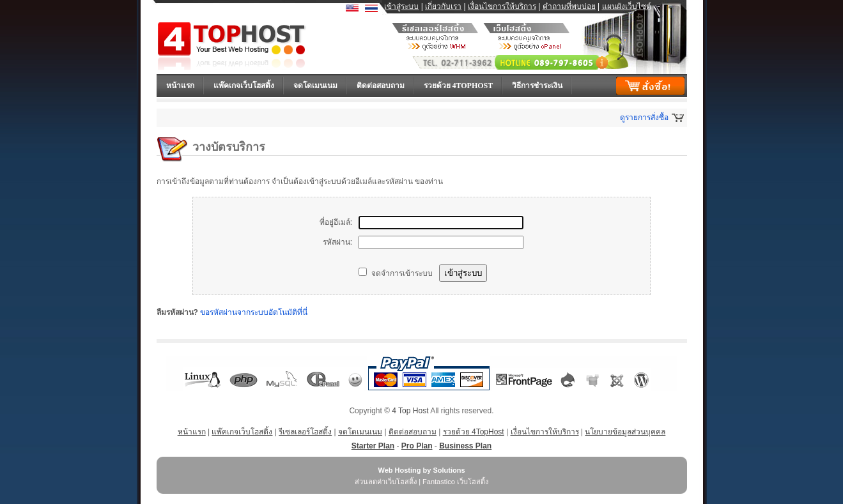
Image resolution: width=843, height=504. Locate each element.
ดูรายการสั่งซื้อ (644, 118)
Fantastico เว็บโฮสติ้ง (455, 482)
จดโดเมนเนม (315, 86)
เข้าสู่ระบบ (401, 6)
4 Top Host (410, 411)
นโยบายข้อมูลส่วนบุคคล (625, 432)
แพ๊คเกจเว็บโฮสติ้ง (244, 86)
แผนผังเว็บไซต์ (627, 6)
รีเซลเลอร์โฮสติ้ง (305, 432)
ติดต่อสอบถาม (381, 86)
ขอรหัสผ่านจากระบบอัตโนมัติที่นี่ (254, 312)
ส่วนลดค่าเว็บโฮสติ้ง (386, 482)
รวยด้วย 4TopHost (459, 86)
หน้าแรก (180, 86)
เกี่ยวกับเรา (443, 6)
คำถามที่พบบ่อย (569, 6)
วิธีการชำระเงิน (537, 86)
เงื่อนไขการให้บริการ (502, 6)
